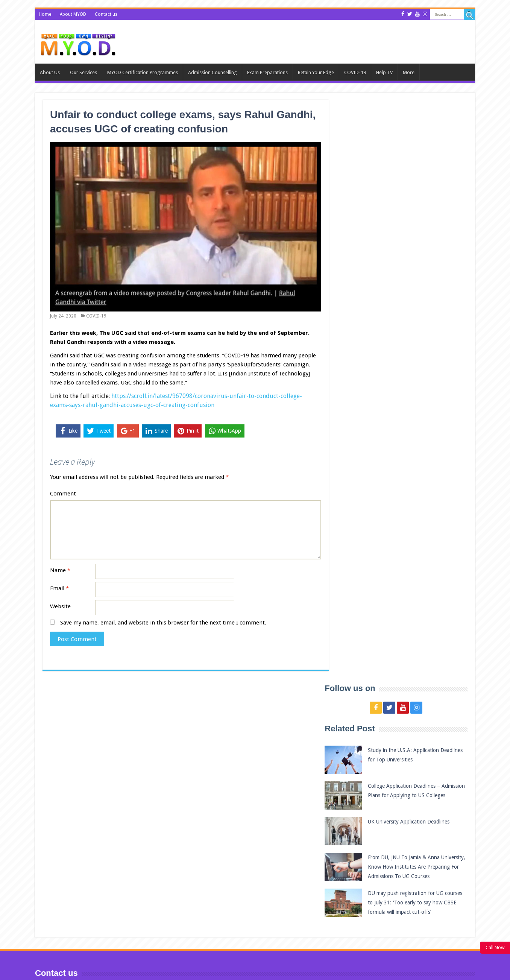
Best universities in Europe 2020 (416, 913)
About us (50, 72)
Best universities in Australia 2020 (419, 877)
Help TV (384, 72)
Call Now (495, 947)
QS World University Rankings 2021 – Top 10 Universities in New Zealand (420, 842)
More (409, 72)
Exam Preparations (267, 72)
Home (45, 14)
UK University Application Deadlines (424, 239)
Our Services (83, 72)
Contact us (107, 14)
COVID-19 (355, 72)
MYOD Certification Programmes (143, 72)
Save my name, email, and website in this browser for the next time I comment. (163, 623)
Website (60, 606)
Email (59, 588)
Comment (63, 494)
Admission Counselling (212, 72)
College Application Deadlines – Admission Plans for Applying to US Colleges (424, 213)
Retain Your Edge (316, 72)
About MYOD (73, 14)
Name (60, 570)
